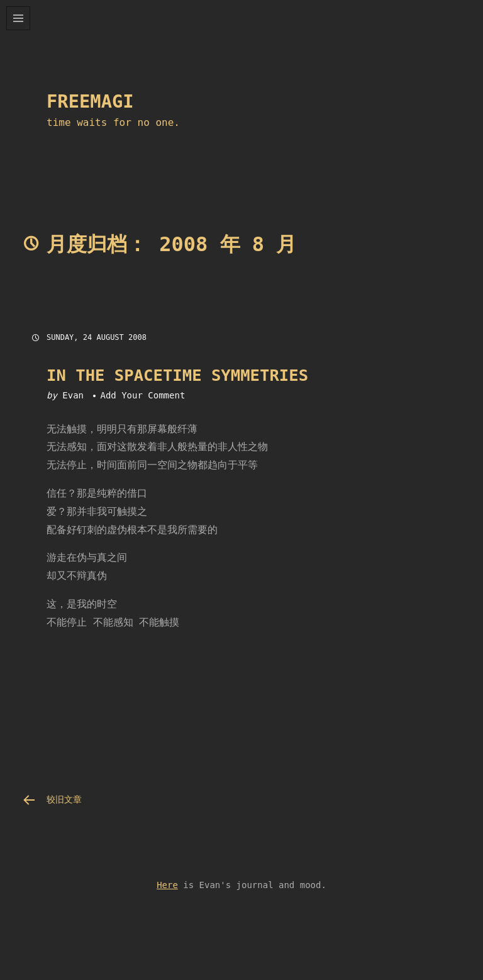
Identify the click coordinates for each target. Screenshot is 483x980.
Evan (73, 395)
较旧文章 (64, 799)
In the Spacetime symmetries (177, 375)
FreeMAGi (90, 101)
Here (167, 885)
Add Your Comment (142, 395)
